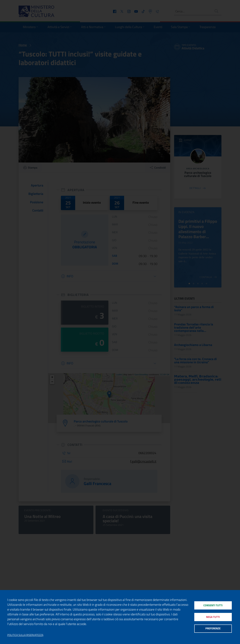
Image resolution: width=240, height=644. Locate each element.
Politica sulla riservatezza (25, 635)
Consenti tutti (213, 605)
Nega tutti (213, 617)
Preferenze (213, 629)
